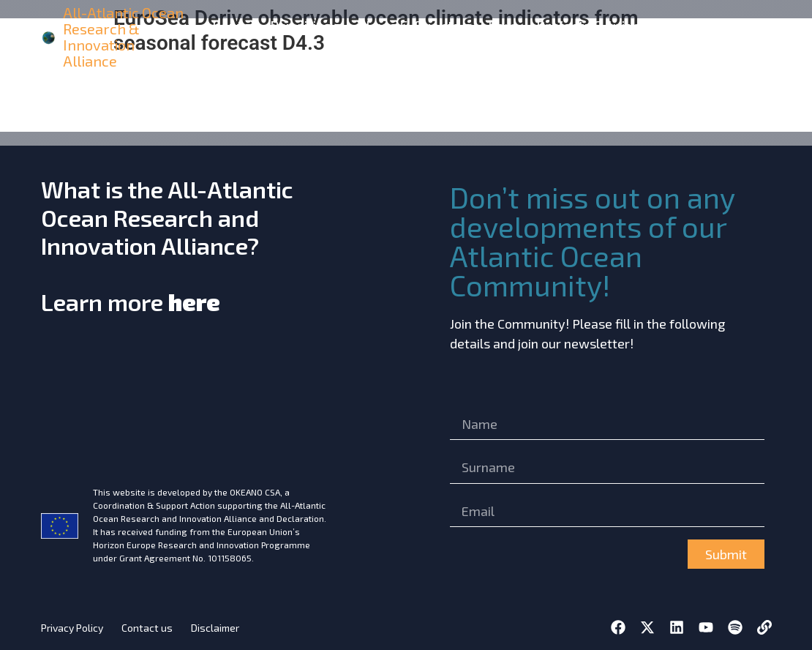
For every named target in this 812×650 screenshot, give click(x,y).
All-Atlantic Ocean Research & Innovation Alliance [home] (123, 37)
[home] (49, 37)
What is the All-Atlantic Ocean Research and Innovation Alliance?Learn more (167, 245)
